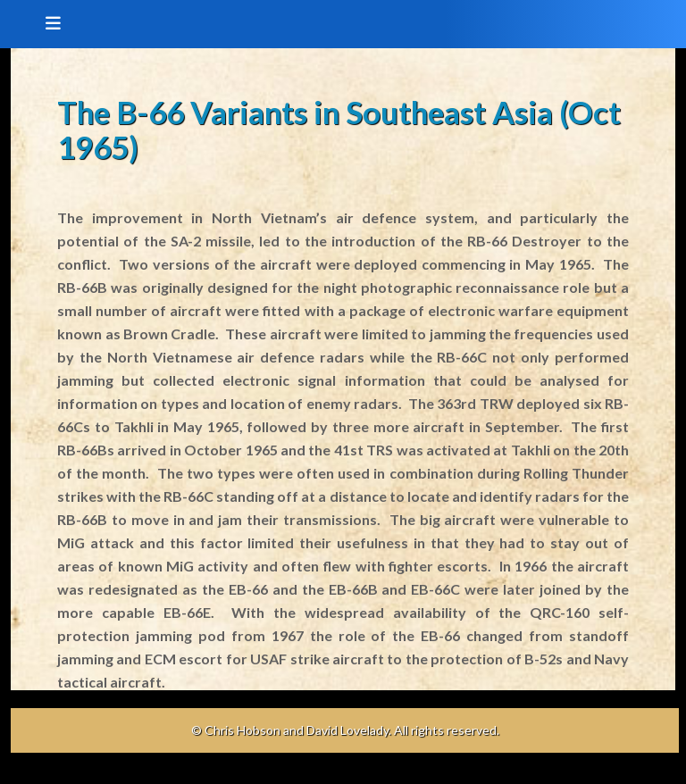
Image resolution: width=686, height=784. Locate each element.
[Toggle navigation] (47, 24)
